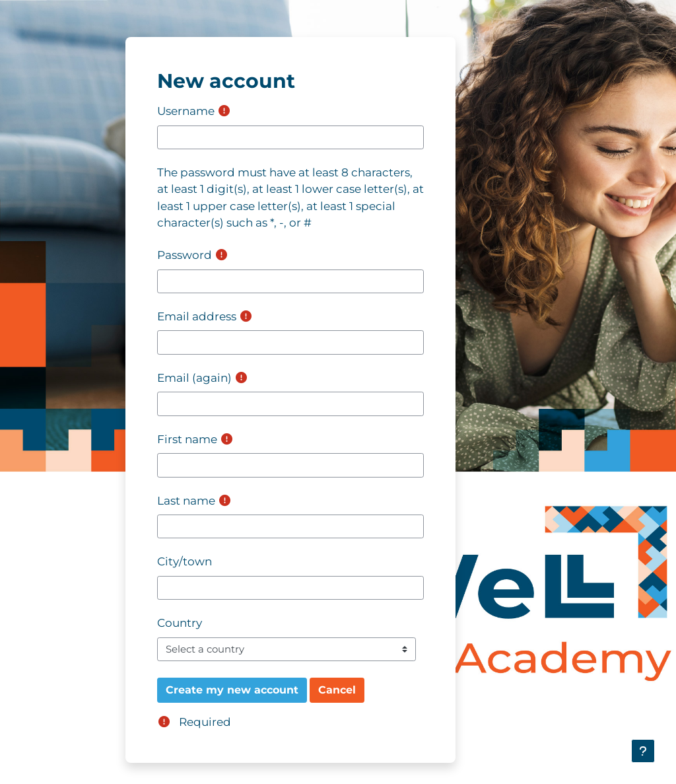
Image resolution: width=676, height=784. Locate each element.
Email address (197, 316)
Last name (186, 501)
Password (185, 255)
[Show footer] (643, 751)
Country (180, 623)
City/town (185, 561)
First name (187, 439)
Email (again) (194, 378)
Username (186, 111)
